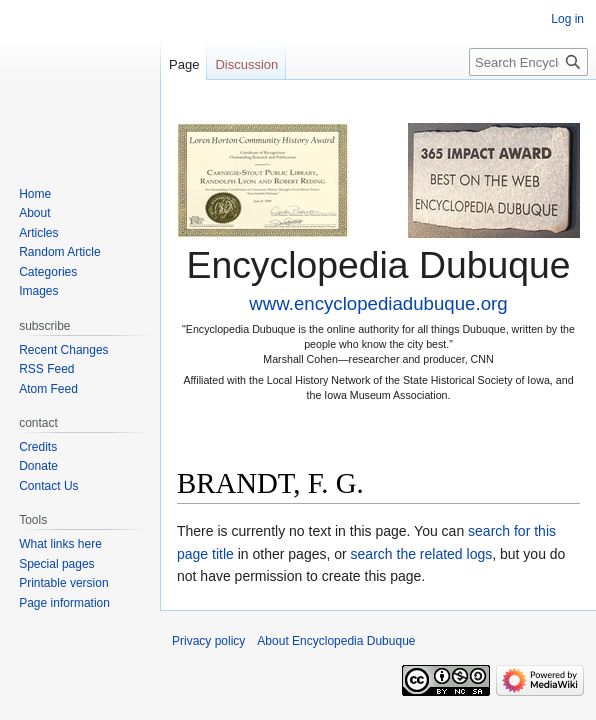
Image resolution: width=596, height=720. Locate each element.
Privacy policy (208, 641)
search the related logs (422, 554)
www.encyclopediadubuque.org (378, 303)
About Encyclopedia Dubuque (336, 641)
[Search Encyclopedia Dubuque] (528, 62)
